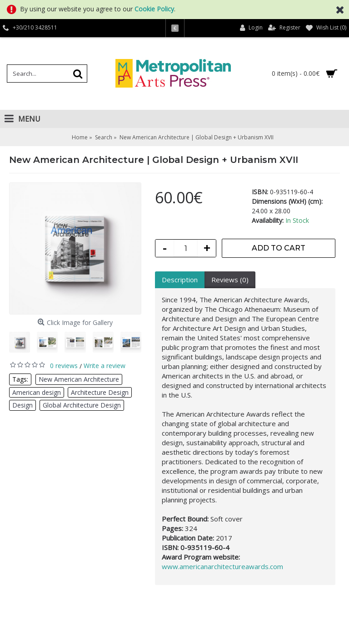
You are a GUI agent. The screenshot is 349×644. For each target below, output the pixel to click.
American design (37, 392)
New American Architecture (79, 379)
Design (22, 405)
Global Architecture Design (82, 405)
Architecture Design (100, 392)
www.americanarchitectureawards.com (222, 566)
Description (180, 280)
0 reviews (64, 366)
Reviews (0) (230, 280)
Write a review (105, 366)
